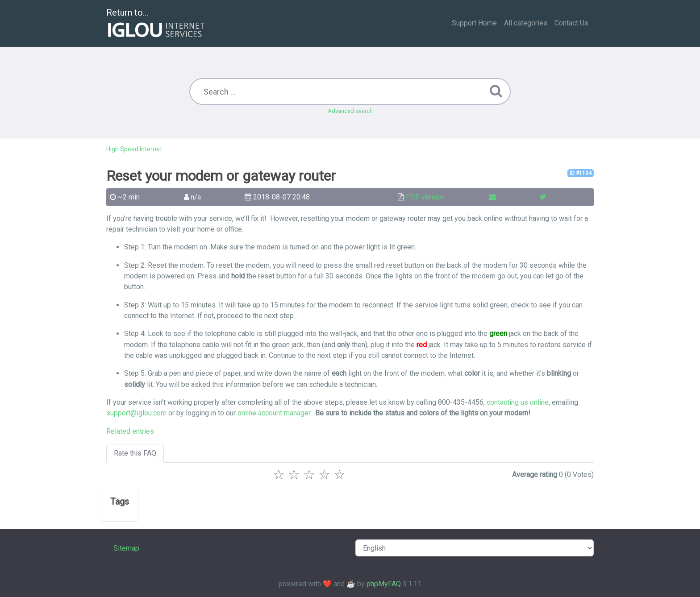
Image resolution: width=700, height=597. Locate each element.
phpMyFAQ (384, 584)
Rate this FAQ (135, 453)
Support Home (474, 23)
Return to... (156, 24)
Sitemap (126, 548)
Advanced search (350, 111)
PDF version (425, 197)
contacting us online (518, 402)
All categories (526, 23)
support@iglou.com (136, 413)
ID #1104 (581, 173)
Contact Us (571, 23)
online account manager (274, 413)
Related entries (130, 431)
